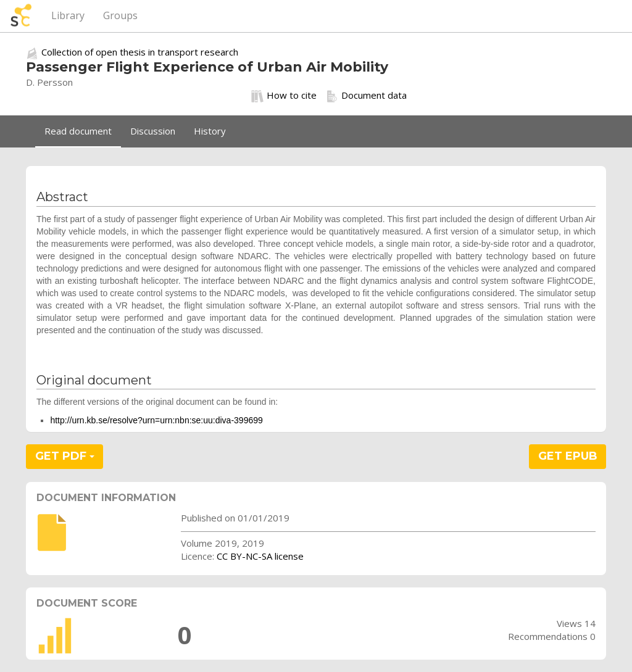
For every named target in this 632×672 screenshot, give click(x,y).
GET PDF (65, 456)
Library (68, 15)
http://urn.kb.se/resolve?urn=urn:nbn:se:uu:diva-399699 (156, 420)
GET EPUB (568, 456)
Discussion (153, 131)
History (210, 131)
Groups (120, 15)
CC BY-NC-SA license (260, 556)
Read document (78, 131)
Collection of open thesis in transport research (140, 52)
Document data (366, 96)
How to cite (284, 96)
